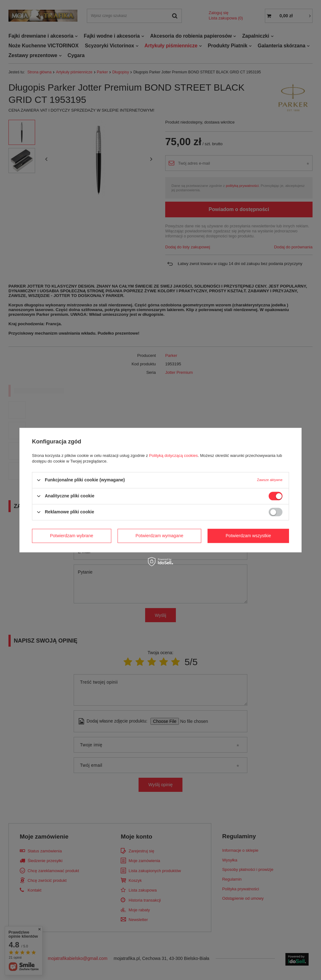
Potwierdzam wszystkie (248, 536)
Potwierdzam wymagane (159, 536)
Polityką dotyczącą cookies (174, 456)
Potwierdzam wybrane (72, 536)
